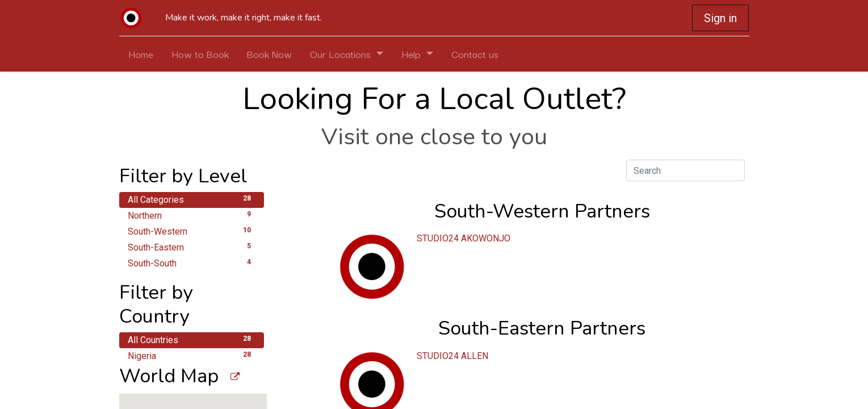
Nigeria (192, 355)
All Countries (192, 339)
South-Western (192, 231)
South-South (192, 263)
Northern (192, 215)
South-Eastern (192, 247)
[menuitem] (141, 54)
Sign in (720, 18)
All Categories (192, 199)
